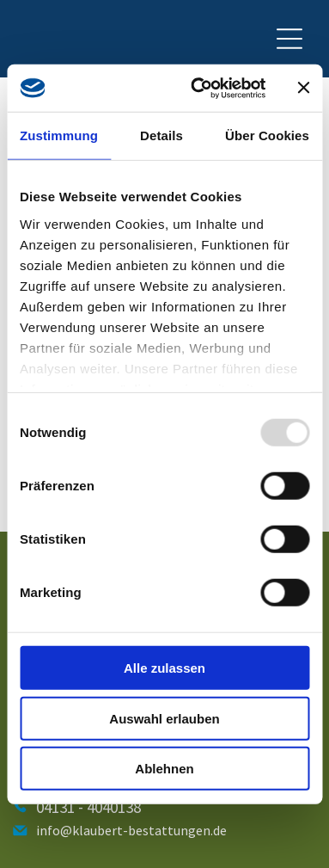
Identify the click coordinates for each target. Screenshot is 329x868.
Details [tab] (161, 135)
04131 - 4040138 (88, 807)
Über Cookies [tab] (267, 135)
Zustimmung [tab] (59, 135)
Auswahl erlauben (164, 718)
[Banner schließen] (303, 88)
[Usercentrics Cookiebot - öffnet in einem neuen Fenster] (198, 88)
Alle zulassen (164, 668)
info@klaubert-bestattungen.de (131, 830)
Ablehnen (164, 769)
